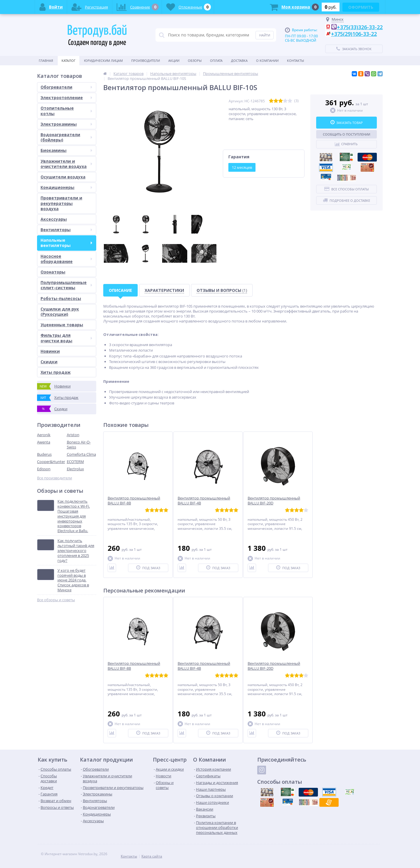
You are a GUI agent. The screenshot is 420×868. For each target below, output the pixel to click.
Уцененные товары (62, 325)
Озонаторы (53, 272)
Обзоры (195, 61)
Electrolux (75, 469)
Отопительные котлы (66, 111)
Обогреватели (66, 87)
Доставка (239, 61)
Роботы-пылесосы (61, 298)
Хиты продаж (56, 372)
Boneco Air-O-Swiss (79, 444)
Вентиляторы (66, 230)
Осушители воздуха (63, 177)
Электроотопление (66, 98)
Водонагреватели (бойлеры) (66, 137)
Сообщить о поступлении (346, 134)
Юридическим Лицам (103, 61)
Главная (46, 61)
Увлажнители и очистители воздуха (66, 164)
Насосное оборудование (66, 259)
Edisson (44, 469)
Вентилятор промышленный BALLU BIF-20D (274, 501)
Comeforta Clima (81, 454)
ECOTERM (75, 462)
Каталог (69, 61)
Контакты (295, 61)
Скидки (49, 362)
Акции (174, 61)
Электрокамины (66, 124)
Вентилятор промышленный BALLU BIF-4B (204, 501)
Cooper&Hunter (51, 462)
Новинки (50, 351)
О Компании (267, 61)
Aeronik (44, 435)
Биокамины (66, 150)
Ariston (73, 435)
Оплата (216, 61)
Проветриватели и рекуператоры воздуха (61, 203)
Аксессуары (54, 219)
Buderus (44, 454)
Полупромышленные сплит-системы (66, 285)
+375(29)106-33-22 (354, 34)
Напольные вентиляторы (66, 243)
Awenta (44, 442)
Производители (146, 61)
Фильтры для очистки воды (66, 338)
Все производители (55, 478)
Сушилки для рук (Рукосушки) (60, 312)
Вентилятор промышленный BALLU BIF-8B (134, 501)
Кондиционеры (66, 187)
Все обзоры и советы (56, 600)
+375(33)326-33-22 (360, 27)
